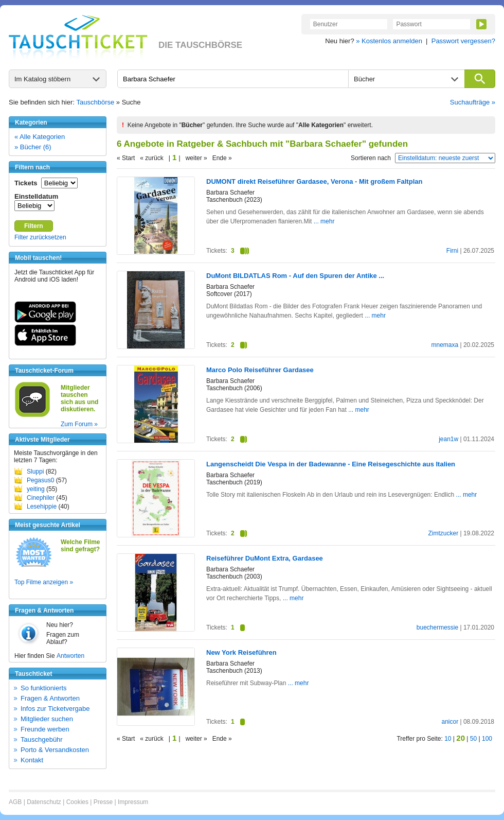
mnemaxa (445, 345)
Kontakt (32, 760)
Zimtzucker (443, 533)
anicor (450, 722)
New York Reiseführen (241, 652)
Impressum (133, 802)
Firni (452, 251)
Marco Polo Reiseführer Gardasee (260, 370)
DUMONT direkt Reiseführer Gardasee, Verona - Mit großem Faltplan (314, 181)
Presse (103, 802)
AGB (15, 802)
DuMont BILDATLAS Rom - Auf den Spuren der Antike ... (295, 276)
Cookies (77, 802)
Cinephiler (41, 498)
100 (487, 739)
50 (473, 739)
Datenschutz (44, 802)
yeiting (36, 489)
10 (448, 739)
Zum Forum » (79, 424)
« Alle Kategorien (40, 137)
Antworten (70, 656)
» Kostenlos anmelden (389, 41)
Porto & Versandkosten (55, 750)
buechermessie (437, 627)
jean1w (448, 439)
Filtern (34, 226)
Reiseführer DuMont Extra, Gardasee (265, 558)
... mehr (324, 221)
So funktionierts (44, 688)
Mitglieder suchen (47, 719)
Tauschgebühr (42, 739)
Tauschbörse (96, 102)
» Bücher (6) (33, 147)
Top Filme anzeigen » (44, 582)
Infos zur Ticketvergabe (55, 709)
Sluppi (35, 472)
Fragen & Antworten (50, 698)
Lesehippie (42, 507)
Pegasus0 (40, 480)
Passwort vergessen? (463, 41)
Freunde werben (45, 729)
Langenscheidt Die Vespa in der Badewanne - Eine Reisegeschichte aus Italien (331, 464)
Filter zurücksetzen (40, 237)
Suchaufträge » (473, 102)
